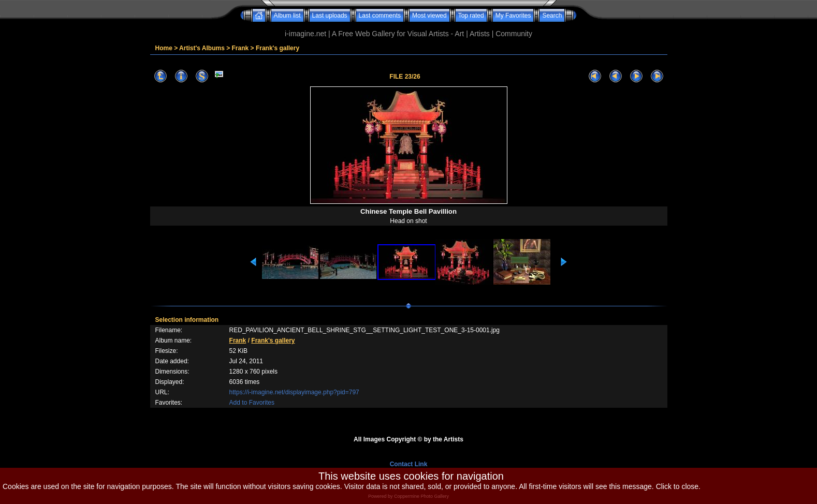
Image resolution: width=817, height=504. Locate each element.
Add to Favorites (252, 403)
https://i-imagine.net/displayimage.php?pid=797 (294, 392)
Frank (240, 48)
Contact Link (409, 464)
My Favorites (513, 16)
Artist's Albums (202, 48)
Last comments (380, 16)
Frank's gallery (278, 48)
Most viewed (429, 16)
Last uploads (330, 16)
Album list (287, 16)
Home (164, 48)
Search (552, 16)
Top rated (471, 16)
